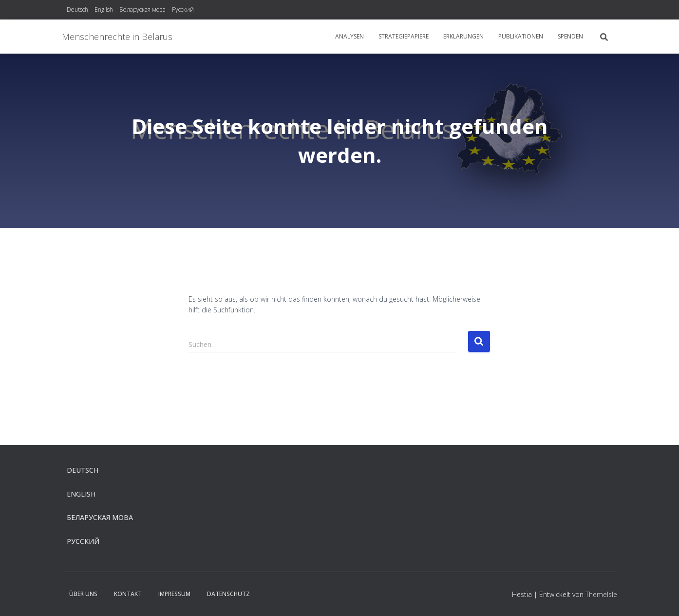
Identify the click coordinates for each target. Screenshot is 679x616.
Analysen (349, 36)
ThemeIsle (601, 594)
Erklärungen (463, 36)
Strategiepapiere (404, 36)
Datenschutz (228, 594)
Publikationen (521, 36)
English (104, 10)
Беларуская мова (142, 10)
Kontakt (128, 594)
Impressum (174, 594)
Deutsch (77, 10)
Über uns (83, 594)
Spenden (570, 36)
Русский (183, 10)
